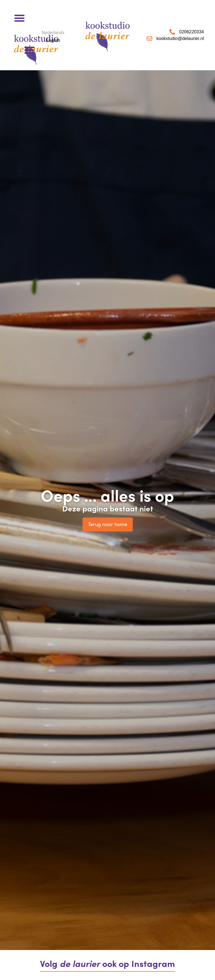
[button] (19, 18)
